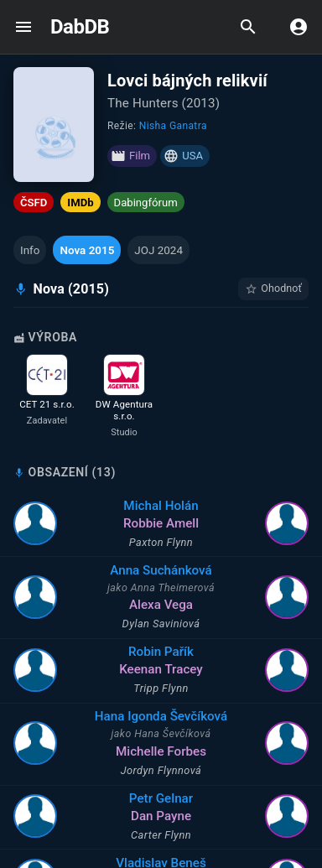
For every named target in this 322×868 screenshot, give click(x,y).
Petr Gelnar (173, 798)
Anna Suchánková (173, 570)
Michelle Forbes (173, 751)
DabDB (80, 27)
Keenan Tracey (173, 669)
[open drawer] (23, 27)
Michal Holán (172, 506)
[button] (30, 250)
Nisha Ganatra (173, 126)
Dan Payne (173, 816)
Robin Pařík (173, 652)
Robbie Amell (173, 523)
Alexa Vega (173, 605)
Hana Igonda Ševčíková (172, 716)
